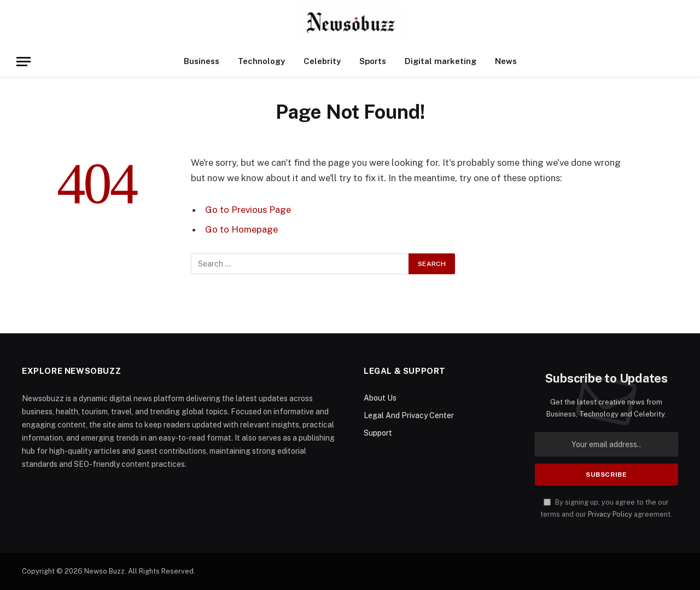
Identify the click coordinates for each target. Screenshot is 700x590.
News (506, 61)
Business (202, 61)
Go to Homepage (241, 229)
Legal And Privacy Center (409, 415)
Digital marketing (441, 61)
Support (378, 433)
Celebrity (322, 61)
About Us (380, 398)
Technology (261, 61)
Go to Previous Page (248, 210)
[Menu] (24, 62)
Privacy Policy (610, 514)
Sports (373, 61)
